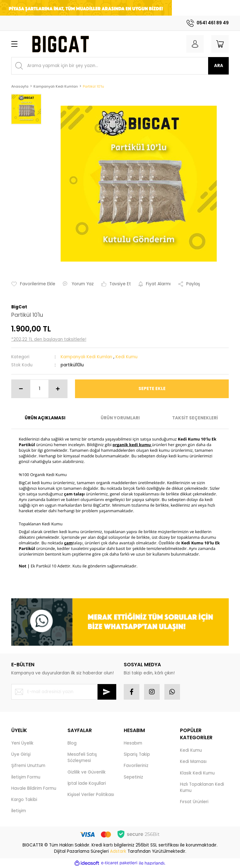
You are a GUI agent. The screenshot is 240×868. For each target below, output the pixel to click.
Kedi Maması (193, 762)
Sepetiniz (133, 777)
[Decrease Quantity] (21, 389)
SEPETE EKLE (152, 389)
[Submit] (107, 692)
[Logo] (60, 44)
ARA (219, 66)
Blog (72, 743)
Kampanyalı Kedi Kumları (86, 357)
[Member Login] (195, 44)
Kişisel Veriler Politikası (91, 795)
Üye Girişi (21, 754)
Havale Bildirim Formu (34, 788)
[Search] (120, 66)
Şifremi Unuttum (28, 766)
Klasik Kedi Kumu (197, 773)
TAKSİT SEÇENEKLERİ (195, 418)
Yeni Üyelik (22, 743)
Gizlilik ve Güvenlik (87, 772)
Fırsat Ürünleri (194, 802)
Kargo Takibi (24, 800)
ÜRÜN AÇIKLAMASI (45, 418)
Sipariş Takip (137, 754)
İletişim (19, 811)
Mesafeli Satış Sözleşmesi (82, 757)
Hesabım (133, 743)
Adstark (118, 851)
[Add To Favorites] (33, 284)
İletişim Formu (26, 777)
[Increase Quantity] (58, 389)
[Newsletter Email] (64, 692)
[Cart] (220, 44)
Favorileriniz (136, 766)
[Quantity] (39, 389)
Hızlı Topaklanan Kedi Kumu (202, 787)
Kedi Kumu (127, 357)
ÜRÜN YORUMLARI (120, 418)
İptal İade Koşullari (87, 783)
